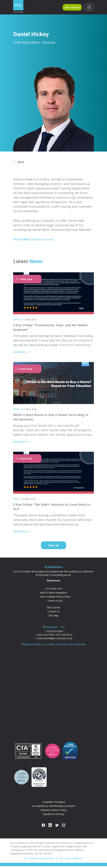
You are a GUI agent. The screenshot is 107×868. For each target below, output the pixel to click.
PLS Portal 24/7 (54, 590)
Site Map (54, 617)
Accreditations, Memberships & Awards (54, 808)
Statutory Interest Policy (53, 812)
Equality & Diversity (54, 816)
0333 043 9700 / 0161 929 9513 (55, 636)
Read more (53, 582)
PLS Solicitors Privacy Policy (39, 860)
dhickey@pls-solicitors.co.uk (33, 241)
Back (19, 164)
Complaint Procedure (54, 804)
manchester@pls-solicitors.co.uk (55, 640)
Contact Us (53, 613)
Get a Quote (72, 8)
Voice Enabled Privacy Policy (55, 598)
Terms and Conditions (71, 860)
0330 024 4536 (55, 633)
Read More (22, 354)
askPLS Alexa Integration (54, 594)
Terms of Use (55, 602)
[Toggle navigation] (89, 8)
